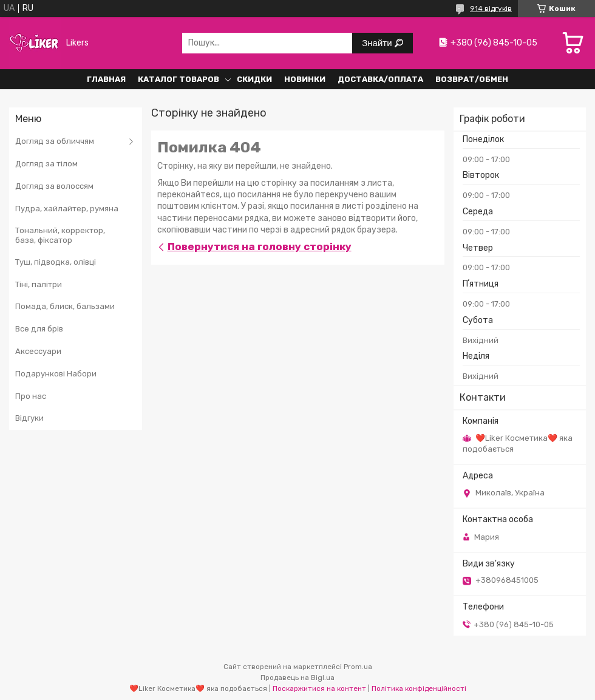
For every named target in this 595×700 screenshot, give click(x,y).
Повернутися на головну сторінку (260, 246)
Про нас (31, 396)
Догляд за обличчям (55, 141)
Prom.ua (358, 667)
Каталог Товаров (178, 79)
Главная (106, 79)
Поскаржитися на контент (319, 688)
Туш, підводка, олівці (56, 262)
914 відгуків (491, 8)
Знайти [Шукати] (378, 43)
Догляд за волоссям (54, 186)
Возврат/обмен (472, 79)
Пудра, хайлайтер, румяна (67, 209)
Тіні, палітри (39, 284)
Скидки (254, 79)
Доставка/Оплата (380, 79)
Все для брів (39, 329)
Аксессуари (38, 351)
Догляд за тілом (46, 164)
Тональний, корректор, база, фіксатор (60, 235)
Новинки (305, 79)
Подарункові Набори (56, 374)
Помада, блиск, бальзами (65, 306)
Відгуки (29, 418)
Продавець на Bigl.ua (297, 678)
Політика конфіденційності (419, 688)
